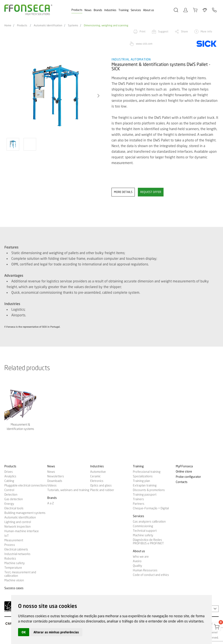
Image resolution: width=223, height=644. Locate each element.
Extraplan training (145, 485)
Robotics (10, 558)
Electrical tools (14, 508)
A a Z (51, 503)
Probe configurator (188, 477)
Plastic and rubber (102, 490)
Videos (52, 485)
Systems (73, 25)
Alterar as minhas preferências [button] (56, 632)
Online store (184, 472)
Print (143, 31)
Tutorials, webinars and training (68, 490)
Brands (98, 10)
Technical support (145, 531)
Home (8, 25)
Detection (11, 495)
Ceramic (95, 476)
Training (123, 10)
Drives (9, 472)
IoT (7, 536)
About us (149, 10)
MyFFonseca (184, 466)
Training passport (145, 495)
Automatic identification (48, 25)
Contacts (182, 482)
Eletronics (97, 481)
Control (9, 490)
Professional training (147, 472)
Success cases (14, 588)
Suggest (163, 31)
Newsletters (56, 476)
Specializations (143, 476)
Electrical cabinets (16, 549)
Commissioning (143, 526)
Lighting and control (18, 522)
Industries (110, 10)
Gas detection (14, 499)
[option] (55, 96)
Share (184, 31)
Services (136, 10)
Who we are (141, 557)
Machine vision (14, 580)
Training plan (141, 481)
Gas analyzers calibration (149, 522)
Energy (9, 504)
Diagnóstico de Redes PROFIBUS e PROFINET (148, 542)
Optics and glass (101, 485)
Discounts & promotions (149, 490)
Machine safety (14, 563)
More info (206, 31)
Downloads (55, 481)
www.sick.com (144, 44)
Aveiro (137, 561)
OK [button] (24, 632)
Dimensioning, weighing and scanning (106, 25)
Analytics (10, 476)
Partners (139, 504)
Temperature (13, 568)
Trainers (138, 499)
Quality (137, 566)
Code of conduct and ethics (151, 575)
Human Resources (145, 570)
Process (10, 545)
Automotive (98, 472)
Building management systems (25, 513)
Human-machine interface (22, 531)
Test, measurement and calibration (20, 574)
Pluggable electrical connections (26, 485)
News (88, 10)
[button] (98, 96)
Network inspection (18, 527)
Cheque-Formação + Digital (151, 508)
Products (77, 10)
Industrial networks (17, 554)
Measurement (14, 540)
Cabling (9, 481)
